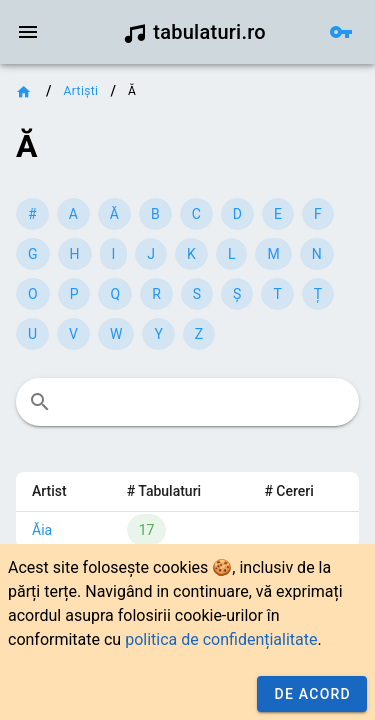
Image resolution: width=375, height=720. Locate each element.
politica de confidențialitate (221, 639)
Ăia (42, 530)
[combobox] (187, 402)
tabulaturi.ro (194, 32)
